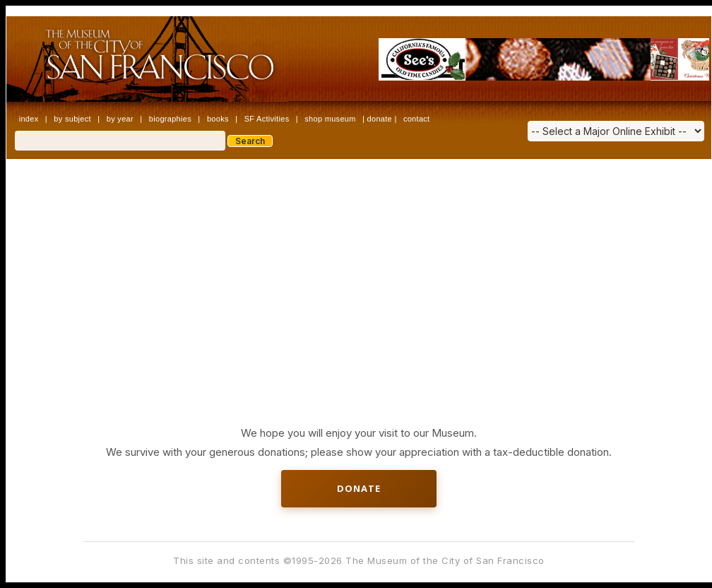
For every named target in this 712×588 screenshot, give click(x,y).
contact (417, 119)
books (218, 119)
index (29, 119)
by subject (72, 119)
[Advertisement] (359, 265)
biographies (170, 119)
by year (120, 119)
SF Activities (267, 119)
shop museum (330, 119)
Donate (359, 488)
